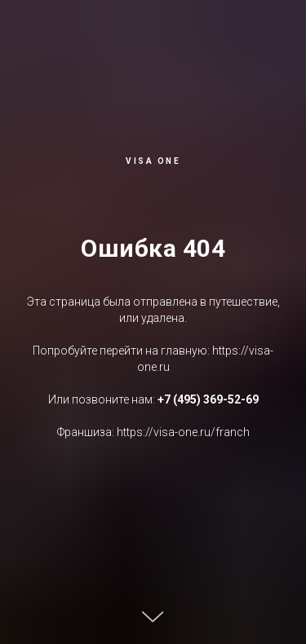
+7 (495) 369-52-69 (208, 399)
